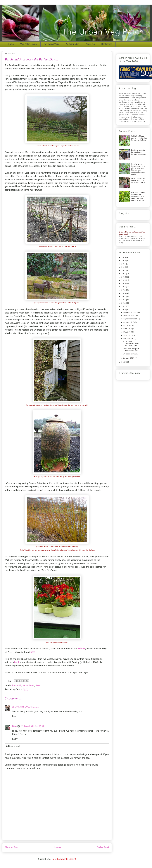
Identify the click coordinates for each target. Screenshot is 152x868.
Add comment (13, 746)
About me (90, 44)
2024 (124, 264)
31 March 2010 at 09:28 (33, 726)
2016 (124, 290)
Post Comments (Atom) (64, 859)
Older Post (103, 848)
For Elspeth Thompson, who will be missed (131, 343)
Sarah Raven (28, 686)
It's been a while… (131, 354)
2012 (124, 303)
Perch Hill (17, 686)
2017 (124, 287)
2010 (124, 310)
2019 (124, 280)
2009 (124, 362)
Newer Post (12, 848)
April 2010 (128, 335)
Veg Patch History (29, 44)
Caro (14, 726)
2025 (124, 261)
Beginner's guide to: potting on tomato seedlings (139, 152)
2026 (124, 257)
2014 (124, 296)
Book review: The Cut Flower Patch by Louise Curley (138, 180)
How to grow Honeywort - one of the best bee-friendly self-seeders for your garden (138, 169)
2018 (124, 283)
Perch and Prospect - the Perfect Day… (131, 350)
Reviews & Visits (52, 44)
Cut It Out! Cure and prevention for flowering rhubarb (139, 138)
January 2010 (129, 358)
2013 (124, 300)
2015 (124, 293)
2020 (124, 277)
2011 (124, 306)
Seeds (39, 686)
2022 (124, 270)
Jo (13, 707)
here (33, 652)
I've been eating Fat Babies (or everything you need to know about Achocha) (138, 196)
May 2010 (128, 332)
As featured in (73, 44)
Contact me (107, 44)
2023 (124, 267)
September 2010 (131, 319)
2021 (124, 274)
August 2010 (129, 322)
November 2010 (130, 312)
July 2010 (128, 325)
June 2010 (128, 329)
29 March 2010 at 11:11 (27, 707)
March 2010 (129, 338)
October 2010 (129, 316)
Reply (15, 716)
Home (11, 44)
